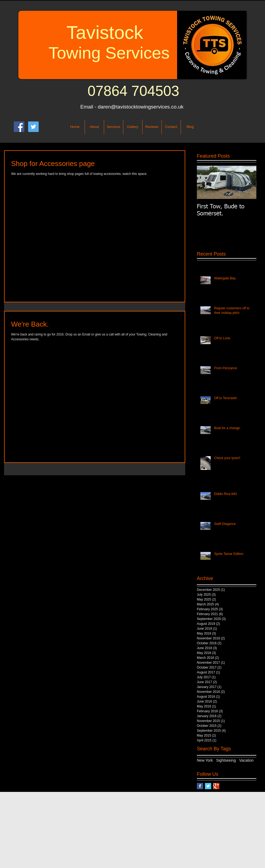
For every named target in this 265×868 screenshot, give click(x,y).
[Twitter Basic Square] (208, 786)
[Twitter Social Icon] (33, 127)
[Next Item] (248, 182)
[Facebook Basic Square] (200, 786)
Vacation (246, 760)
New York (205, 760)
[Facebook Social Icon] (19, 127)
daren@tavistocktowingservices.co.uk (140, 107)
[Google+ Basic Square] (216, 786)
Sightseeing (226, 760)
